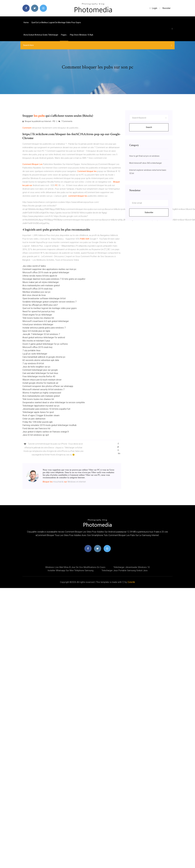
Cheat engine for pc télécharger (37, 315)
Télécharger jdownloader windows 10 (132, 567)
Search (149, 127)
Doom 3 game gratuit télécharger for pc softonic (45, 344)
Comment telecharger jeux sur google (40, 370)
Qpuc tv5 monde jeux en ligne (36, 331)
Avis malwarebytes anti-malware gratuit (41, 285)
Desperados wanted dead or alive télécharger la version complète (54, 402)
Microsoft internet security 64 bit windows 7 (43, 389)
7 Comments (65, 121)
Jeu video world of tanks (34, 266)
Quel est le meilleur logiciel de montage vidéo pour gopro (56, 22)
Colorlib (131, 582)
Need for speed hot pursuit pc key (39, 311)
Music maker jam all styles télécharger (41, 282)
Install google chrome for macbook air (40, 383)
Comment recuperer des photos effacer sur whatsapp (48, 386)
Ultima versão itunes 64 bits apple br (40, 276)
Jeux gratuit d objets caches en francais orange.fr (46, 432)
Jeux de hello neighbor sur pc (36, 367)
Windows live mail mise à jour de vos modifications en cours (75, 567)
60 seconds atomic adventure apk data (41, 360)
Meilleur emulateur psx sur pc (36, 292)
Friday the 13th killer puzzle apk (38, 422)
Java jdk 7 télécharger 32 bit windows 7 (41, 334)
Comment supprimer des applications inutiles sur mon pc (49, 269)
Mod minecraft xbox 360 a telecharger (146, 163)
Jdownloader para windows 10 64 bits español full (46, 409)
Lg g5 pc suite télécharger (35, 354)
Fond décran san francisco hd (36, 428)
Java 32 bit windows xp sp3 (36, 435)
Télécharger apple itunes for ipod (38, 412)
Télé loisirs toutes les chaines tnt (38, 318)
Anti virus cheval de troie (34, 295)
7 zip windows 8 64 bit (33, 363)
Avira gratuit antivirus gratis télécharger (41, 35)
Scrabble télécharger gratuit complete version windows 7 (49, 302)
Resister (166, 8)
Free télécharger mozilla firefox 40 (39, 376)
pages (64, 35)
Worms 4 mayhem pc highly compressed (42, 393)
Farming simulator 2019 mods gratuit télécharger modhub (49, 425)
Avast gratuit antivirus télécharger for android (44, 337)
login (153, 8)
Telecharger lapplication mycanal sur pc (41, 406)
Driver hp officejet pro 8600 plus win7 (40, 305)
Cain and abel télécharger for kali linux (40, 373)
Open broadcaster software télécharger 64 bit (44, 298)
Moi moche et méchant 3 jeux (36, 341)
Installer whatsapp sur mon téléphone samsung (71, 570)
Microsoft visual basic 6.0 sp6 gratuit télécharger (46, 321)
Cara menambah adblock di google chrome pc (44, 357)
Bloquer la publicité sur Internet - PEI (39, 121)
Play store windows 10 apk (82, 35)
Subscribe (149, 212)
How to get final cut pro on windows (144, 156)
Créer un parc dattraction (34, 419)
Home (26, 22)
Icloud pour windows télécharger (38, 324)
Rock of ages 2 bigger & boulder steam (41, 415)
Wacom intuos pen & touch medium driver (42, 380)
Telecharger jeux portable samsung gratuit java (124, 570)
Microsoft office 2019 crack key (37, 289)
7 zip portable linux (31, 350)
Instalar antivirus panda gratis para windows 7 (44, 328)
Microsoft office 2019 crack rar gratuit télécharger (46, 272)
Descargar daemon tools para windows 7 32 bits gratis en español (54, 279)
